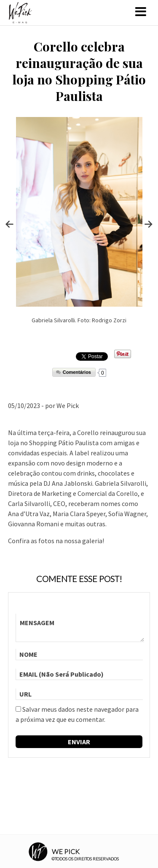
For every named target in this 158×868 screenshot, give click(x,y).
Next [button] (149, 224)
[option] (79, 224)
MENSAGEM (80, 628)
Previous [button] (10, 224)
